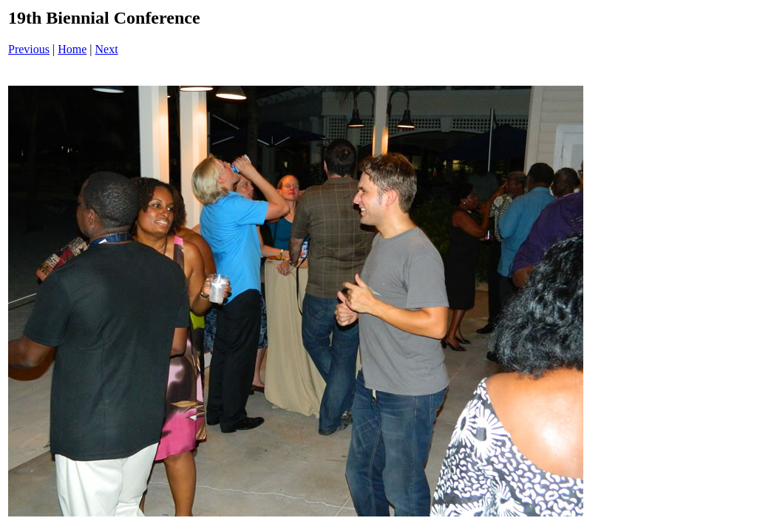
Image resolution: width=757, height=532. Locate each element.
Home (72, 49)
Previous (29, 49)
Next (107, 49)
